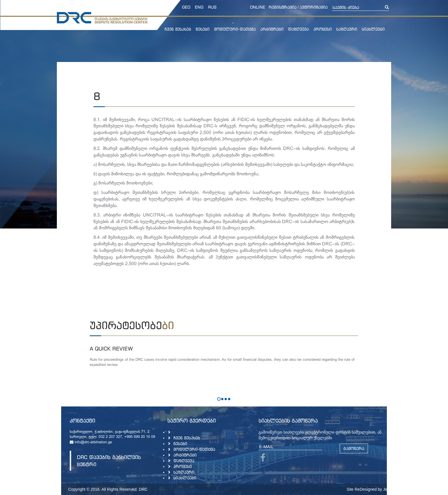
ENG (199, 7)
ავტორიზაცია (314, 7)
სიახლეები (373, 29)
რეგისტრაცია (283, 7)
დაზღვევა (298, 29)
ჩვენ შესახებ (178, 29)
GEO (186, 7)
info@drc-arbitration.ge (91, 442)
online (258, 7)
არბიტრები (272, 29)
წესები (203, 29)
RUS (212, 7)
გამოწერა (354, 448)
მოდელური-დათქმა (235, 29)
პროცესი (323, 29)
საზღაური (347, 29)
